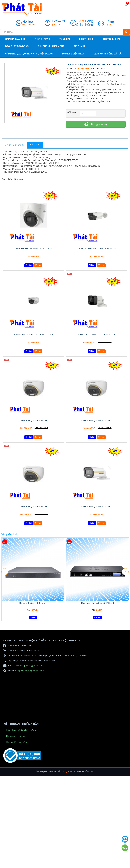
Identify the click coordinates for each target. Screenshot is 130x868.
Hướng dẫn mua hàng (17, 742)
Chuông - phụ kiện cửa (51, 46)
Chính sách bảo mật (16, 736)
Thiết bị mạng (42, 39)
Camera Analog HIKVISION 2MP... (33, 420)
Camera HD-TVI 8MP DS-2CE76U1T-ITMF (33, 335)
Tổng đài (65, 39)
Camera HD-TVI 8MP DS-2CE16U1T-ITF (97, 335)
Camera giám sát (15, 39)
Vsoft (90, 771)
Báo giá (38, 265)
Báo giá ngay (96, 124)
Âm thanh (79, 46)
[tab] (14, 145)
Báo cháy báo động (17, 46)
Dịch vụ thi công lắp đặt (108, 54)
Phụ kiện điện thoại (73, 54)
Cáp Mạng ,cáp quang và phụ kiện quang (29, 54)
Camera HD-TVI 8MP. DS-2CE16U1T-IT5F (97, 248)
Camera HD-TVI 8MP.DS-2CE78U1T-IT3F (33, 248)
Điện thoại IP (86, 39)
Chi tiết (29, 265)
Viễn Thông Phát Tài (66, 771)
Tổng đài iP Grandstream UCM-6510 (97, 603)
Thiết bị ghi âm (111, 39)
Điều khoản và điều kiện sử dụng (22, 730)
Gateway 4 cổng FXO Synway (33, 603)
